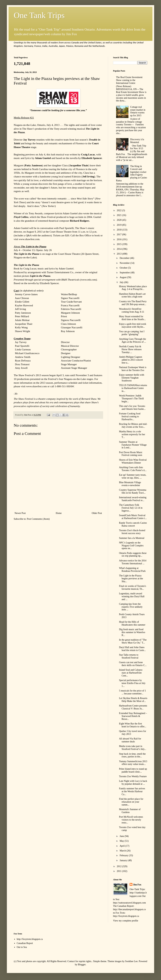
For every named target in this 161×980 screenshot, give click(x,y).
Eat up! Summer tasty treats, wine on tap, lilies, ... (133, 476)
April (122, 846)
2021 (120, 215)
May (122, 841)
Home (59, 513)
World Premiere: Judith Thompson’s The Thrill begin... (131, 399)
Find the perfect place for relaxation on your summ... (131, 802)
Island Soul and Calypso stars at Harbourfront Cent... (131, 673)
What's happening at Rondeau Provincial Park (132, 570)
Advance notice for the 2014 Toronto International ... (133, 562)
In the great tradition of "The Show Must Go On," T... (133, 641)
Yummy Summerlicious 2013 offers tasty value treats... (133, 763)
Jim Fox (137, 885)
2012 (120, 866)
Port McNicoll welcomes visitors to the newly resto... (131, 820)
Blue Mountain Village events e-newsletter (130, 484)
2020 (120, 220)
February (124, 855)
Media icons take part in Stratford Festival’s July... (133, 748)
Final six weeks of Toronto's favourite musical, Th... (133, 587)
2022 (120, 210)
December (125, 258)
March (123, 851)
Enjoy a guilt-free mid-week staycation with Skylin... (133, 325)
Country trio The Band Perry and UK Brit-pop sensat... (133, 303)
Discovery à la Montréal (137, 141)
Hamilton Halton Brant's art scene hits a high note (132, 295)
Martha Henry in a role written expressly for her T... (132, 434)
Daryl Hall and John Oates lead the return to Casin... (132, 649)
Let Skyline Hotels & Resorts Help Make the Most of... (133, 700)
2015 (120, 244)
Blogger (82, 965)
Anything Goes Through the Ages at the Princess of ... (132, 340)
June (122, 836)
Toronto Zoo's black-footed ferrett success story (132, 532)
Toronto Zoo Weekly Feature (133, 776)
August (123, 277)
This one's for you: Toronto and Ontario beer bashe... (132, 408)
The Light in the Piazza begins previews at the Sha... (131, 579)
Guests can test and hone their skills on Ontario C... (133, 664)
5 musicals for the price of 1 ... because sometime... (132, 692)
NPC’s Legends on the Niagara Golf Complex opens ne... (131, 546)
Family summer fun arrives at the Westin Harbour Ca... (132, 791)
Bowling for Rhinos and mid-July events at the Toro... (133, 425)
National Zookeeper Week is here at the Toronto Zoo (133, 369)
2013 (120, 254)
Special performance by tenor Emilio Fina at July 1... (132, 683)
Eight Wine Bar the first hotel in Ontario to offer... (133, 725)
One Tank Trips (39, 15)
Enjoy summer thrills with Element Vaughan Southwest (132, 378)
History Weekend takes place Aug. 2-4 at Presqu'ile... (133, 288)
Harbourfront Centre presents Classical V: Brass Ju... (133, 707)
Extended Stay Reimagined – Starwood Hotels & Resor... (133, 716)
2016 (120, 239)
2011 (119, 871)
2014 (120, 249)
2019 (120, 225)
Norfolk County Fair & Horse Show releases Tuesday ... (130, 349)
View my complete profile (126, 921)
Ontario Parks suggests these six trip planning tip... (133, 555)
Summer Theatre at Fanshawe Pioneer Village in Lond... (133, 445)
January (124, 860)
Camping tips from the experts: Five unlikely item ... (131, 607)
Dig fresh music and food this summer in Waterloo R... (132, 632)
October (124, 268)
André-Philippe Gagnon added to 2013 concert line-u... (131, 360)
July (122, 282)
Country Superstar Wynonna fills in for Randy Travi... (133, 491)
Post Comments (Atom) (38, 519)
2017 (120, 235)
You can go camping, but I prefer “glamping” (132, 333)
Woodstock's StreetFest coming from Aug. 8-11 (132, 310)
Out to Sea (22, 947)
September (125, 273)
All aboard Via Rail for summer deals (130, 740)
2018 (120, 230)
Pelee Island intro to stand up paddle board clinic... (133, 770)
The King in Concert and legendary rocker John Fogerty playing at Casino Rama (132, 173)
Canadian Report (25, 943)
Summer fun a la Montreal (132, 538)
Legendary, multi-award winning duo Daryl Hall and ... (132, 596)
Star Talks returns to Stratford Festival (129, 656)
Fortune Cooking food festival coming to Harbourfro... (130, 417)
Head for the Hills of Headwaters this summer (132, 623)
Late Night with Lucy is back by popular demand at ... (133, 782)
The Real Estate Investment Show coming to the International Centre (129, 80)
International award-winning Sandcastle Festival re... (133, 499)
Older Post (97, 513)
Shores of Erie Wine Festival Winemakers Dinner (133, 461)
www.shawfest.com (29, 239)
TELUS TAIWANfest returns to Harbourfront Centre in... (133, 388)
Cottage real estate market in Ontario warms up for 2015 (138, 111)
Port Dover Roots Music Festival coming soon (131, 454)
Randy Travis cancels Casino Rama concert (133, 524)
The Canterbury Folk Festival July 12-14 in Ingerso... (131, 508)
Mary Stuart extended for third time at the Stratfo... (132, 318)
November (125, 263)
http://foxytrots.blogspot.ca (30, 939)
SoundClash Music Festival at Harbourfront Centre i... (133, 517)
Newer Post (20, 513)
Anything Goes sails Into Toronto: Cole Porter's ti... (133, 469)
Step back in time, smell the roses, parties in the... (132, 755)
